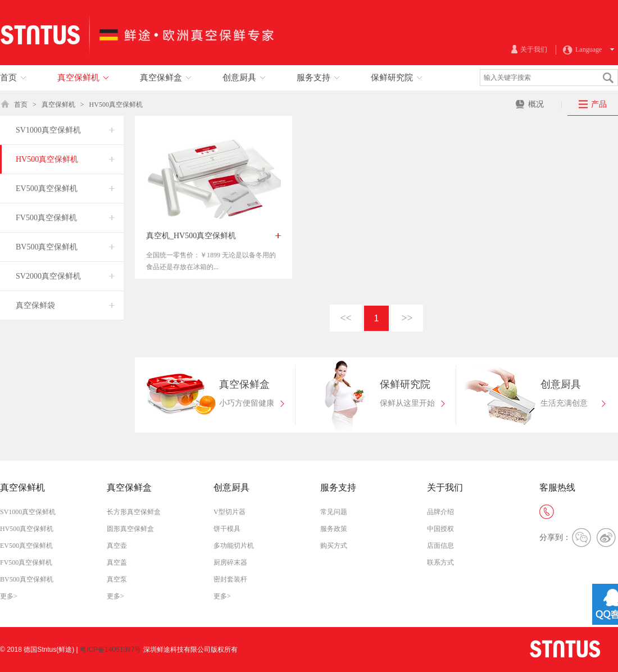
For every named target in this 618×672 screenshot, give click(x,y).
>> (407, 318)
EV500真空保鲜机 (26, 546)
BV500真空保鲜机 (27, 579)
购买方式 (334, 546)
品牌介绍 (440, 512)
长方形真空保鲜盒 (134, 512)
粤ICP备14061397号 (110, 650)
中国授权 (440, 529)
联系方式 (440, 562)
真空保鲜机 (58, 105)
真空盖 (117, 562)
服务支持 (338, 487)
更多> (9, 596)
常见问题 (334, 512)
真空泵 (117, 579)
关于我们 (445, 487)
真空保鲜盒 (244, 384)
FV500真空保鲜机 (26, 562)
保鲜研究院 (405, 384)
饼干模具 (227, 529)
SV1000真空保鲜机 (28, 512)
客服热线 (557, 487)
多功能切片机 (234, 546)
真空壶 (117, 546)
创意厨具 (561, 384)
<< (346, 318)
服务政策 (334, 529)
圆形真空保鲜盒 (130, 529)
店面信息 (440, 546)
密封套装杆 (230, 579)
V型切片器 (230, 512)
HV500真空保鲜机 (116, 105)
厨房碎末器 (230, 562)
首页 (21, 105)
